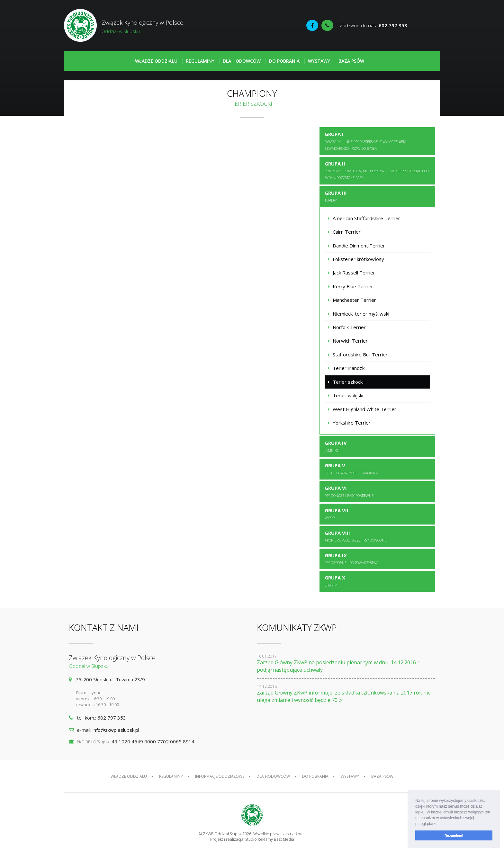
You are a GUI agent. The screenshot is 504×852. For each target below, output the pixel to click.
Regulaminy (200, 61)
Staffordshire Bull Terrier (360, 354)
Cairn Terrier (347, 232)
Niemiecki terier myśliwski (361, 314)
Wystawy (319, 61)
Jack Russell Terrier (354, 273)
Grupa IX (352, 559)
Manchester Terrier (354, 300)
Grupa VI (349, 491)
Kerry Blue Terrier (353, 286)
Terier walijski (348, 395)
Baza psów (351, 61)
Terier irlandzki (349, 368)
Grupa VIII (355, 536)
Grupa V (352, 469)
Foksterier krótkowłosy (358, 259)
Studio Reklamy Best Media (270, 839)
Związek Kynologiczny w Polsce (158, 27)
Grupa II (377, 170)
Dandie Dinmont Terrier (359, 246)
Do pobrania (284, 61)
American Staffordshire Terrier (366, 218)
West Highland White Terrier (364, 409)
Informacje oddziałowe (220, 776)
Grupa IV (336, 446)
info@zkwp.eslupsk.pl (116, 730)
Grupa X (335, 581)
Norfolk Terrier (349, 327)
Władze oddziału (156, 61)
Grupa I (365, 141)
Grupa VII (337, 514)
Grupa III (336, 196)
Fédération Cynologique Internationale (425, 26)
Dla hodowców (242, 61)
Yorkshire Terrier (352, 423)
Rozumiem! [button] (454, 836)
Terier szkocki (348, 382)
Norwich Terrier (350, 341)
